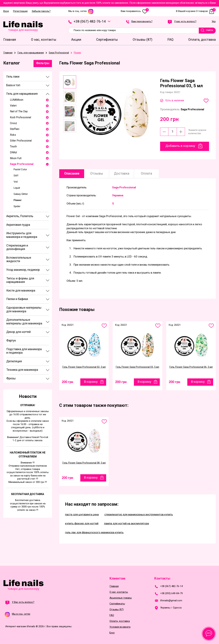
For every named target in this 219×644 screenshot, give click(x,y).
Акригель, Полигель (20, 216)
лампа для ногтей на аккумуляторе (127, 523)
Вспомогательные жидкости (19, 259)
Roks (13, 135)
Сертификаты (117, 604)
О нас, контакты (119, 592)
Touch (13, 146)
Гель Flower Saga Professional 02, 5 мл (84, 367)
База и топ (13, 85)
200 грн (67, 382)
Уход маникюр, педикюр (23, 270)
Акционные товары (121, 598)
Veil (16, 182)
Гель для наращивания (22, 94)
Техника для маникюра (22, 370)
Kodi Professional (20, 117)
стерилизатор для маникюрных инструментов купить (139, 514)
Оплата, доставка (120, 621)
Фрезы (11, 378)
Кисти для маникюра (21, 290)
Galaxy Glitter (21, 194)
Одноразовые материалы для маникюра (24, 309)
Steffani (15, 129)
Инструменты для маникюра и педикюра (22, 235)
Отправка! (28, 405)
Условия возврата (120, 627)
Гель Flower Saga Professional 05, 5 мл (137, 367)
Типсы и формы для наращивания (20, 280)
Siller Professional (21, 141)
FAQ (112, 615)
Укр (214, 22)
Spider (17, 206)
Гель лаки (13, 76)
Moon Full (16, 158)
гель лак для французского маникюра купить (94, 532)
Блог (112, 633)
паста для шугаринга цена (82, 514)
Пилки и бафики (17, 299)
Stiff (16, 176)
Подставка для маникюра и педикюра (24, 351)
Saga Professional (22, 164)
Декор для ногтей (18, 332)
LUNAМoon (17, 100)
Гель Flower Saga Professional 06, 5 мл (191, 367)
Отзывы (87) (117, 610)
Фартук (11, 340)
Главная (114, 586)
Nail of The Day (19, 111)
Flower (18, 200)
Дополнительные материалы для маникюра (24, 322)
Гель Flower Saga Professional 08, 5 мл (84, 463)
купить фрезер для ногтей (82, 523)
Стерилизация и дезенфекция (17, 247)
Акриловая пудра (18, 225)
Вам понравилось (135, 11)
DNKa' (13, 152)
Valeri (13, 106)
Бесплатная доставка (28, 494)
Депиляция (14, 361)
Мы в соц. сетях (81, 11)
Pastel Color (20, 169)
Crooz (13, 123)
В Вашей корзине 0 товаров (196, 11)
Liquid (17, 188)
